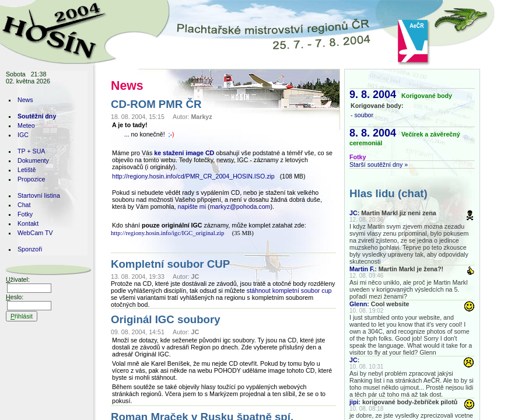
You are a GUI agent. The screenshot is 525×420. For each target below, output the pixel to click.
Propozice (31, 179)
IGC (23, 135)
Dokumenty (33, 160)
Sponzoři (30, 249)
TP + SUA (31, 151)
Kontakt (28, 223)
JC (353, 213)
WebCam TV (35, 233)
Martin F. (362, 269)
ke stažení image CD (184, 153)
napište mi (192, 206)
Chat (24, 205)
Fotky (25, 214)
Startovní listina (39, 195)
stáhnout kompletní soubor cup (289, 290)
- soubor (362, 115)
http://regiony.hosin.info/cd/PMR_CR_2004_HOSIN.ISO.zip (193, 176)
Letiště (27, 170)
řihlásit (22, 316)
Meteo (26, 125)
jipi (354, 402)
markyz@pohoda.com (240, 206)
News (25, 100)
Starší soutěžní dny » (379, 164)
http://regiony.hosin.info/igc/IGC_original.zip (167, 233)
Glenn (358, 304)
